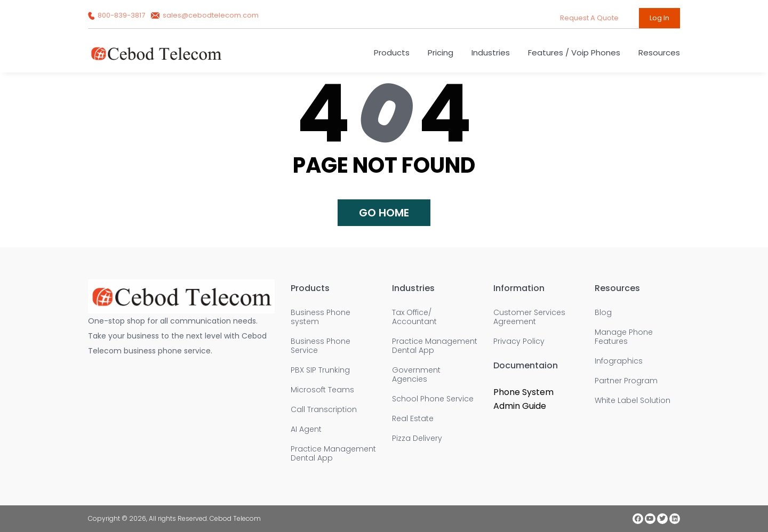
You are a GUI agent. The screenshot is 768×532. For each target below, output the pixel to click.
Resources (659, 53)
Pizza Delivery (417, 438)
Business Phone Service (321, 346)
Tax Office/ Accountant (414, 317)
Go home (384, 213)
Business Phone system (321, 317)
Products (392, 53)
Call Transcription (324, 410)
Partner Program (626, 381)
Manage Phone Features (624, 337)
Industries (491, 53)
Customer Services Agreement (529, 317)
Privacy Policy (519, 341)
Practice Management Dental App (333, 454)
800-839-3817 (117, 15)
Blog (603, 313)
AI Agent (306, 429)
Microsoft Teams (322, 390)
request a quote (590, 18)
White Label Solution (633, 401)
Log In (659, 18)
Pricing (441, 53)
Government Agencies (416, 375)
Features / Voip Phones (574, 53)
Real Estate (413, 419)
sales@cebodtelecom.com (205, 15)
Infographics (619, 361)
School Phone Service (433, 399)
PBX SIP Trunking (320, 370)
